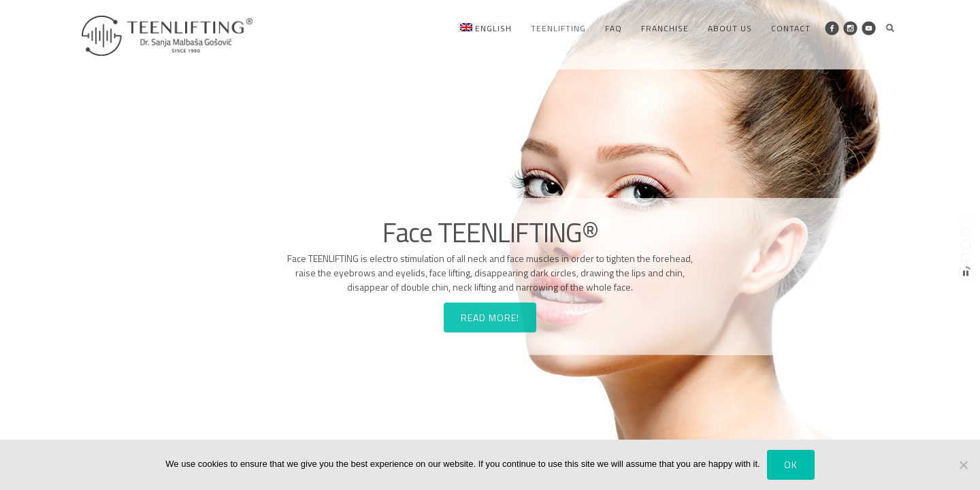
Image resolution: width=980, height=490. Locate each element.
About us (730, 28)
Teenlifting (558, 28)
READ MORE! (490, 332)
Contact (791, 28)
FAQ (614, 28)
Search (890, 28)
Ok (791, 464)
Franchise (665, 28)
